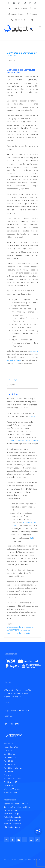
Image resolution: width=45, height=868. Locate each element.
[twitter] (12, 840)
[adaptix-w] (13, 734)
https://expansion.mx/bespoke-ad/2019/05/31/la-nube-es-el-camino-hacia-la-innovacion (20, 630)
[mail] (25, 840)
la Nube (32, 416)
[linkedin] (19, 840)
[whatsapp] (31, 840)
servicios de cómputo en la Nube (24, 441)
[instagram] (37, 840)
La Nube (12, 380)
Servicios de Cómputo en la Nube (22, 54)
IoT (32, 538)
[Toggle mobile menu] (40, 27)
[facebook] (6, 840)
